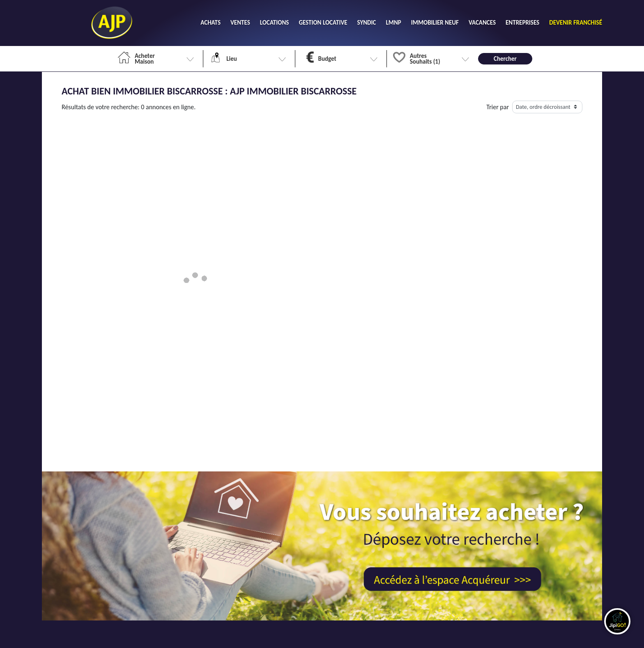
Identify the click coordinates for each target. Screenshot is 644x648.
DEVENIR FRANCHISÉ (576, 23)
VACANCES (482, 23)
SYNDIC (367, 23)
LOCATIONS (275, 23)
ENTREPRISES (522, 23)
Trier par (498, 107)
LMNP (393, 23)
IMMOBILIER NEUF (435, 23)
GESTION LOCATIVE (323, 23)
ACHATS (210, 23)
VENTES (240, 23)
